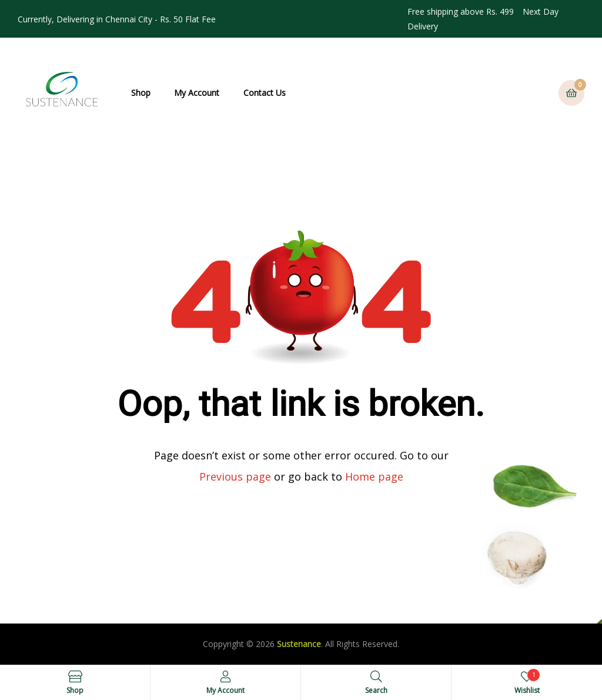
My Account (197, 93)
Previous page (235, 476)
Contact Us (265, 93)
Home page (374, 476)
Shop (141, 93)
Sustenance (299, 644)
